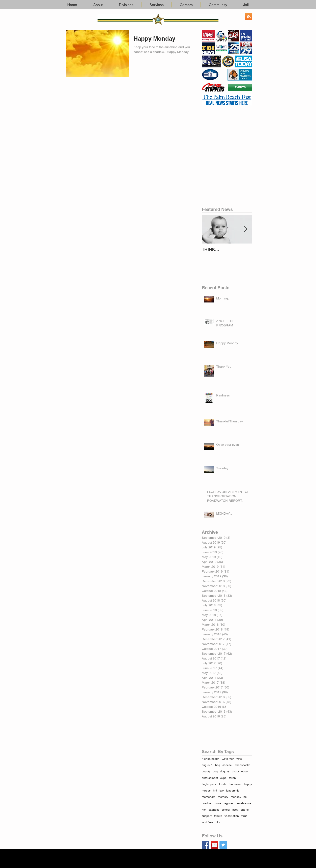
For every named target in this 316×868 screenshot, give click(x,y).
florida (222, 784)
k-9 (215, 791)
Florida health (210, 759)
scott (235, 810)
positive (207, 803)
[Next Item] (245, 230)
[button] (98, 5)
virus (244, 816)
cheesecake (243, 765)
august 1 (207, 765)
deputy (206, 771)
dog (215, 771)
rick (204, 810)
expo (223, 778)
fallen (232, 778)
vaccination (232, 816)
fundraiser (235, 784)
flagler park (209, 784)
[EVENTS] (240, 87)
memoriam (209, 797)
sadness (214, 810)
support (207, 816)
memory (223, 797)
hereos (206, 791)
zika (218, 822)
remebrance (243, 803)
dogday (225, 771)
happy (248, 784)
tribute (218, 816)
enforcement (210, 778)
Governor (228, 759)
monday (236, 797)
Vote (239, 759)
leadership (233, 791)
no (245, 797)
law (222, 791)
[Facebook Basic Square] (205, 845)
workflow (207, 822)
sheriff (245, 810)
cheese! (228, 765)
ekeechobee (240, 771)
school (226, 810)
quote (217, 803)
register (228, 803)
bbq (218, 765)
